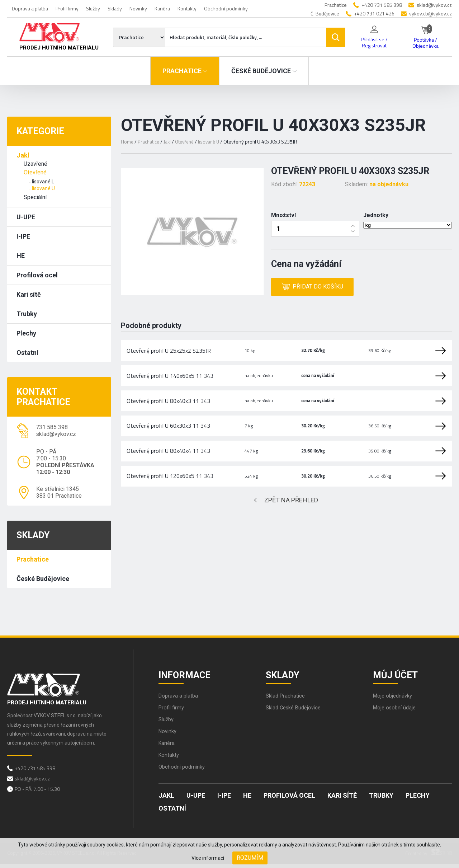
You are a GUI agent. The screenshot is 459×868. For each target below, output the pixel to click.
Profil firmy (67, 8)
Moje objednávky (394, 700)
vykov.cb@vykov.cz (430, 13)
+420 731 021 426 (374, 13)
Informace (188, 676)
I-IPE (23, 236)
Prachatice (33, 559)
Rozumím (250, 858)
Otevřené (35, 172)
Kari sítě (29, 294)
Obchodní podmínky (226, 8)
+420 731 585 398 (382, 5)
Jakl (23, 155)
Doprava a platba (30, 8)
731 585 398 (52, 427)
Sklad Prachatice (287, 700)
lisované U (43, 188)
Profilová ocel (37, 275)
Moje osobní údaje (396, 712)
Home (127, 142)
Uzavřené (36, 164)
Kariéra (162, 8)
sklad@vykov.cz (434, 5)
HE (21, 256)
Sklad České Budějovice (296, 712)
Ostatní (27, 353)
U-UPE (26, 217)
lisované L (43, 182)
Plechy (26, 333)
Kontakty (187, 8)
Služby (93, 8)
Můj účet (399, 676)
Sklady (115, 8)
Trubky (27, 314)
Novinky (138, 8)
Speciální (35, 197)
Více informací (208, 858)
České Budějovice (43, 579)
